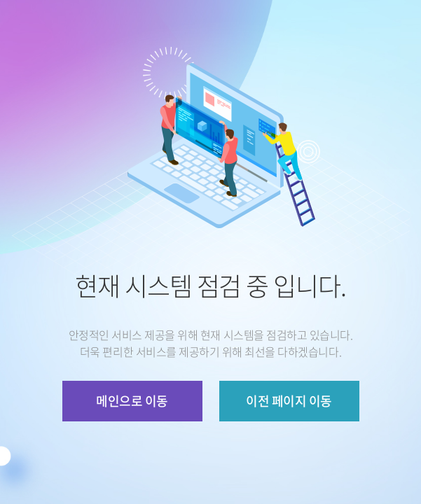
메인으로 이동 (132, 401)
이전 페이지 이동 (289, 401)
